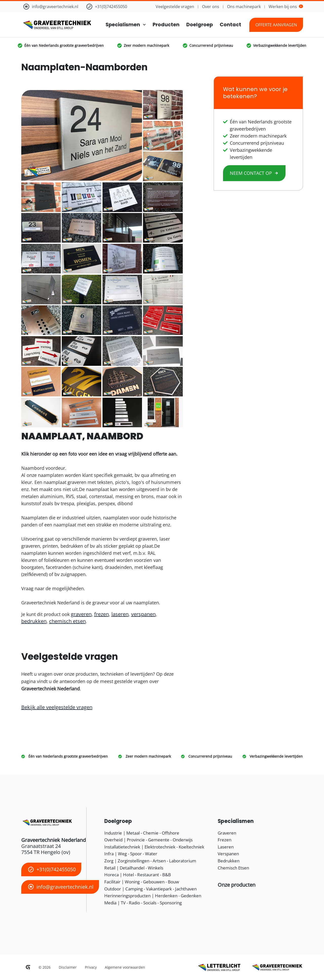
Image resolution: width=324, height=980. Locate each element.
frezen (102, 614)
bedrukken (34, 621)
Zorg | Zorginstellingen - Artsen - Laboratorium (150, 861)
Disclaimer (68, 967)
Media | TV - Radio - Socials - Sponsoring (143, 903)
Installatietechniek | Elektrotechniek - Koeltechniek (154, 847)
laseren (120, 614)
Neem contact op (254, 173)
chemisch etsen (67, 621)
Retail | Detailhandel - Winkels (134, 868)
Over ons (211, 7)
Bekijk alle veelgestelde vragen (57, 707)
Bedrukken (229, 861)
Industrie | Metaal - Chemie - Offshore (142, 833)
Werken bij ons (286, 7)
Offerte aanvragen (276, 25)
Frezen (225, 840)
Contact (230, 25)
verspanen (143, 614)
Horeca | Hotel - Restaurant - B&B (138, 875)
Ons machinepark (244, 7)
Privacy (91, 967)
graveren (81, 614)
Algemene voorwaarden (125, 967)
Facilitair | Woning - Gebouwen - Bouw (142, 882)
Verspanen (228, 854)
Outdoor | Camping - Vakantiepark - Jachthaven (150, 889)
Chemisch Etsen (233, 868)
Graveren (227, 833)
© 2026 (45, 967)
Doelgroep (200, 25)
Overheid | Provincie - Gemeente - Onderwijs (148, 840)
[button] (237, 885)
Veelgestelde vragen (175, 7)
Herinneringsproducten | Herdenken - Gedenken (153, 896)
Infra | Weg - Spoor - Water (131, 854)
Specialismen (123, 25)
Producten (166, 25)
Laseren (226, 847)
